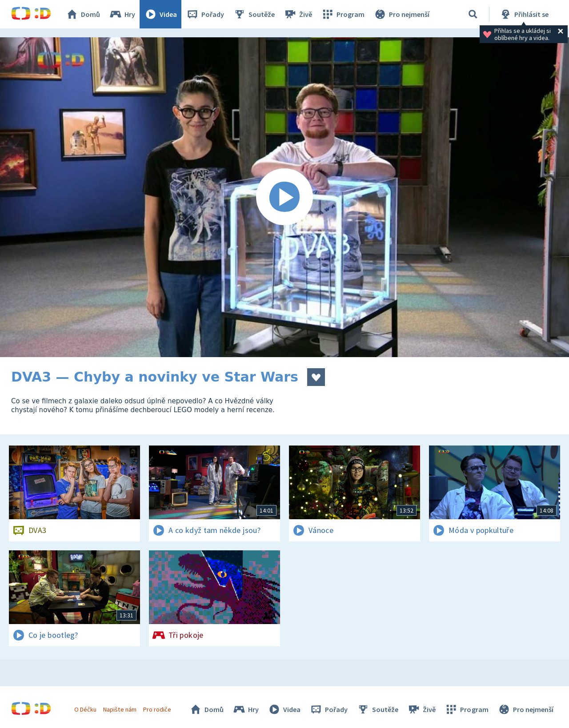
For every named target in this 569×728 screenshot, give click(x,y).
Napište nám (120, 709)
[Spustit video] (284, 197)
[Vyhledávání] (473, 14)
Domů (83, 14)
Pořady (205, 14)
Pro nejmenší (401, 14)
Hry (122, 14)
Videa (160, 14)
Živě (298, 14)
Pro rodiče (157, 709)
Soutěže (254, 14)
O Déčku (85, 709)
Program (343, 14)
